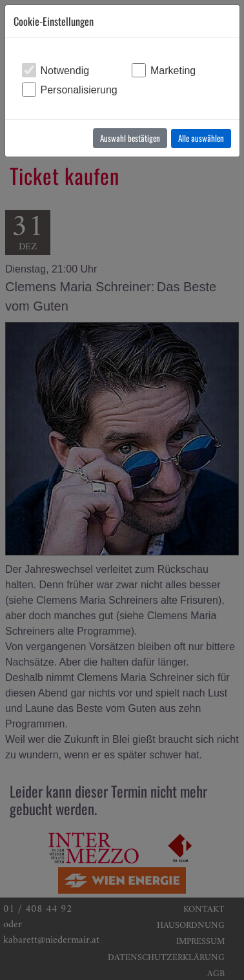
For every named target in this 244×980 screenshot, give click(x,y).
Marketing (173, 71)
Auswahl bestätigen (130, 138)
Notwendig (65, 71)
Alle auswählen (201, 138)
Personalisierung (79, 90)
